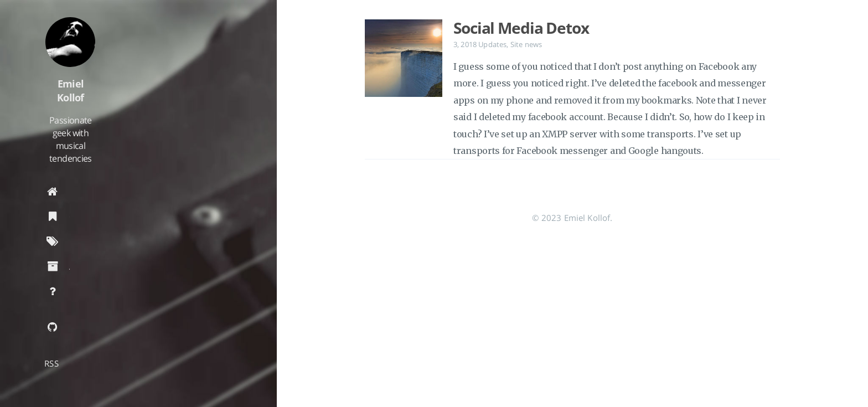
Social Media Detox (521, 28)
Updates (492, 44)
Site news (526, 44)
